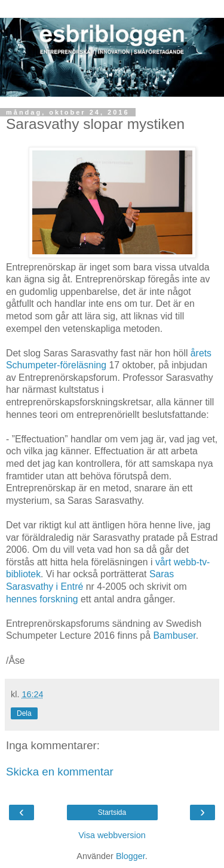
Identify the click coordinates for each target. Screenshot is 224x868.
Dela (24, 713)
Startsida (112, 812)
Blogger (131, 856)
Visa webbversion (112, 835)
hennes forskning (42, 599)
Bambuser (174, 635)
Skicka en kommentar (60, 772)
